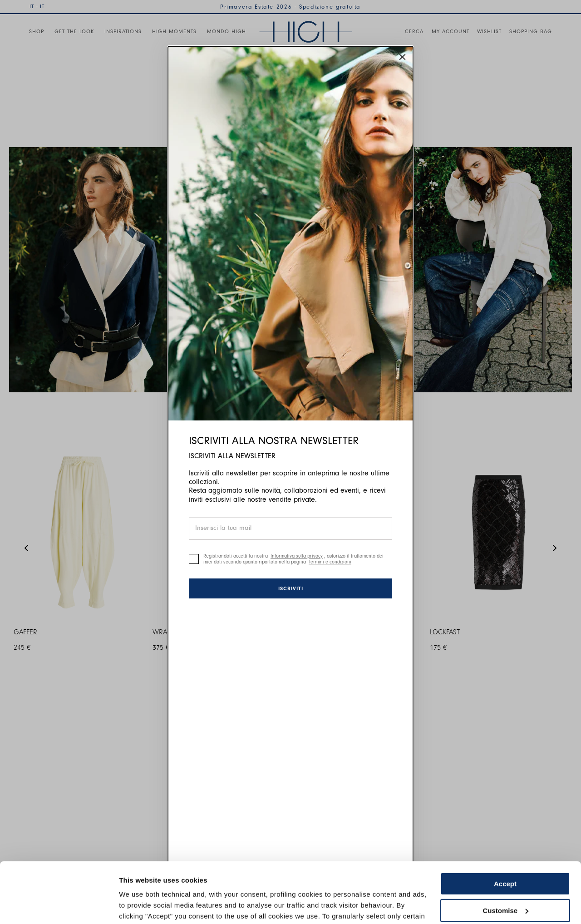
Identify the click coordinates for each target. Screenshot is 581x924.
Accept (505, 827)
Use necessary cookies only (505, 880)
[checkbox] (194, 559)
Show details (140, 906)
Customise (505, 853)
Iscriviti (291, 588)
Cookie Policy (373, 881)
